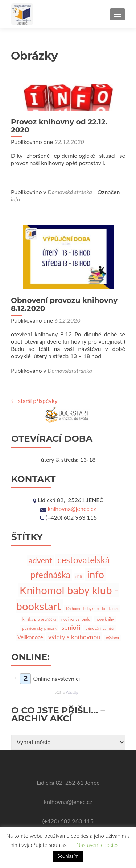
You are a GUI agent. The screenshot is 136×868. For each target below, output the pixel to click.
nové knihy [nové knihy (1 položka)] (105, 619)
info (15, 199)
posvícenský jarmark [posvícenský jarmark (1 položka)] (39, 628)
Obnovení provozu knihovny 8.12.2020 (64, 304)
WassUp (72, 693)
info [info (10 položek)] (96, 574)
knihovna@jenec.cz (72, 509)
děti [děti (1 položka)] (79, 577)
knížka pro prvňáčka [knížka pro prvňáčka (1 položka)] (39, 619)
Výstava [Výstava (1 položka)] (112, 638)
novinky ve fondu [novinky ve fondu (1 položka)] (76, 619)
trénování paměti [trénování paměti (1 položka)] (100, 628)
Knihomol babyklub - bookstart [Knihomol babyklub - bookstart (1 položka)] (92, 609)
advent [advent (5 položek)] (40, 560)
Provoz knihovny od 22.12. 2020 (59, 126)
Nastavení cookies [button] (97, 845)
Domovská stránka (70, 192)
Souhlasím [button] (68, 856)
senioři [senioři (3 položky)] (71, 627)
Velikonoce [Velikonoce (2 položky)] (30, 637)
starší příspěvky (34, 401)
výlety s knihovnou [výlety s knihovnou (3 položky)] (74, 637)
